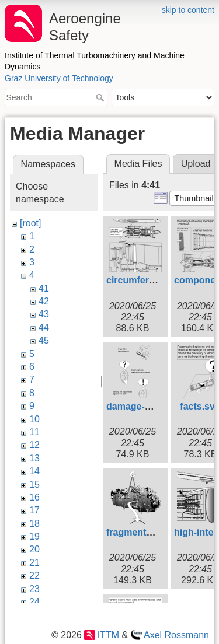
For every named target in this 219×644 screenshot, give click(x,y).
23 (34, 589)
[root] (30, 223)
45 (44, 340)
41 (44, 288)
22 (34, 575)
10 (34, 419)
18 (34, 524)
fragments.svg (138, 532)
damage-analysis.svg (153, 406)
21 (34, 563)
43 (44, 314)
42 (44, 301)
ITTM (108, 635)
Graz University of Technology (59, 78)
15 (34, 484)
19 (34, 536)
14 (34, 471)
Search (101, 97)
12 (34, 445)
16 (34, 497)
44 (44, 328)
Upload (196, 164)
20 (34, 549)
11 (34, 432)
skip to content (188, 10)
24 (34, 602)
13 (34, 458)
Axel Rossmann (176, 635)
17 (34, 510)
